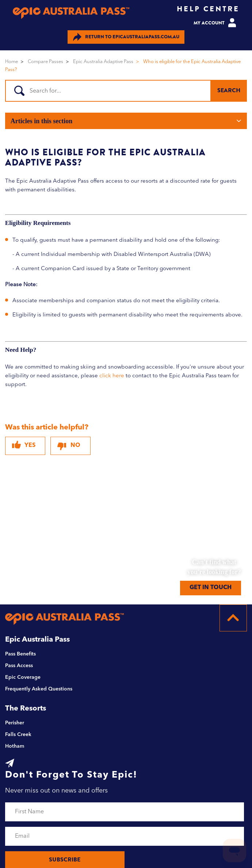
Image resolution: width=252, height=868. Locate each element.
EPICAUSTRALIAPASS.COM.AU (126, 37)
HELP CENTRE (208, 9)
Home (12, 62)
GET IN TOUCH (211, 588)
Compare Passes (45, 62)
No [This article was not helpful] (75, 445)
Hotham (15, 746)
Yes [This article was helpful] (30, 445)
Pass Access (19, 666)
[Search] (125, 91)
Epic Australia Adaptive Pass (103, 62)
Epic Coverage (23, 677)
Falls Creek (18, 735)
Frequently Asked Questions (39, 689)
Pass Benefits (20, 654)
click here (112, 376)
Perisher (15, 723)
